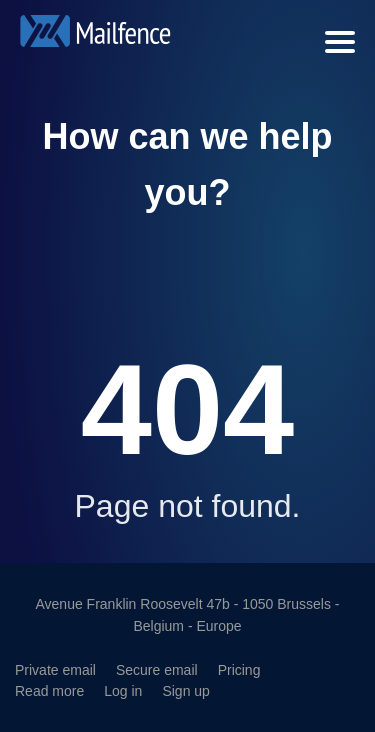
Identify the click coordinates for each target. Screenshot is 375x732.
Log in (123, 690)
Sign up (185, 690)
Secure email (157, 669)
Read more (49, 690)
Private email (55, 669)
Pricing (239, 669)
